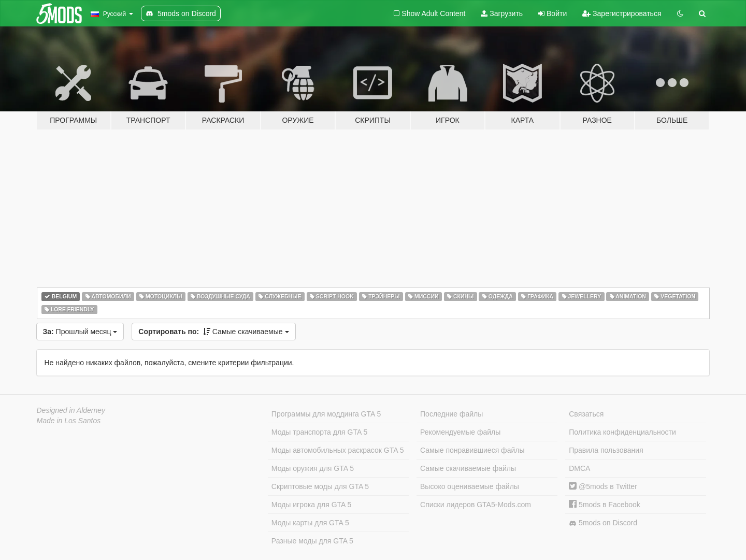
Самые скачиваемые (213, 332)
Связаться (586, 414)
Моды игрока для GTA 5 (311, 505)
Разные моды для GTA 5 (312, 541)
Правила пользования (606, 450)
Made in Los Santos (69, 421)
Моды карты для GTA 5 (310, 523)
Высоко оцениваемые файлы (470, 486)
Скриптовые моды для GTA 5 (320, 486)
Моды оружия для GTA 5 (313, 468)
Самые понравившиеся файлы (472, 450)
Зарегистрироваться (622, 13)
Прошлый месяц (80, 332)
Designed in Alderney (71, 410)
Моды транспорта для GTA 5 (319, 432)
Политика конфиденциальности (622, 432)
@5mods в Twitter (603, 486)
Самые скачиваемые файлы (468, 468)
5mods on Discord (603, 523)
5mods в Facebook (605, 505)
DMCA (579, 468)
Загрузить (502, 13)
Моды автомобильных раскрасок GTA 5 (338, 450)
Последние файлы (451, 414)
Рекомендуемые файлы (460, 432)
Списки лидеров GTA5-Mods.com (476, 505)
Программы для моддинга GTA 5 (326, 414)
